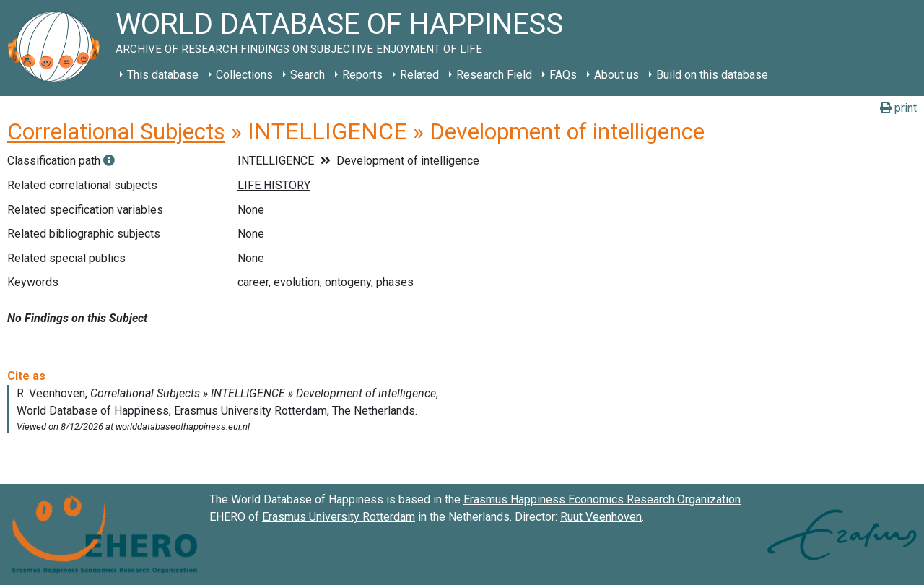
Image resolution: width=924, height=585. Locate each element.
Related (419, 75)
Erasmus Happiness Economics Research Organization (602, 499)
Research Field (494, 75)
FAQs (563, 75)
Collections (244, 75)
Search (308, 75)
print (898, 108)
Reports (362, 75)
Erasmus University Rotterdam (339, 517)
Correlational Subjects (116, 131)
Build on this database (712, 75)
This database (163, 75)
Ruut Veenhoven (601, 517)
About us (616, 75)
